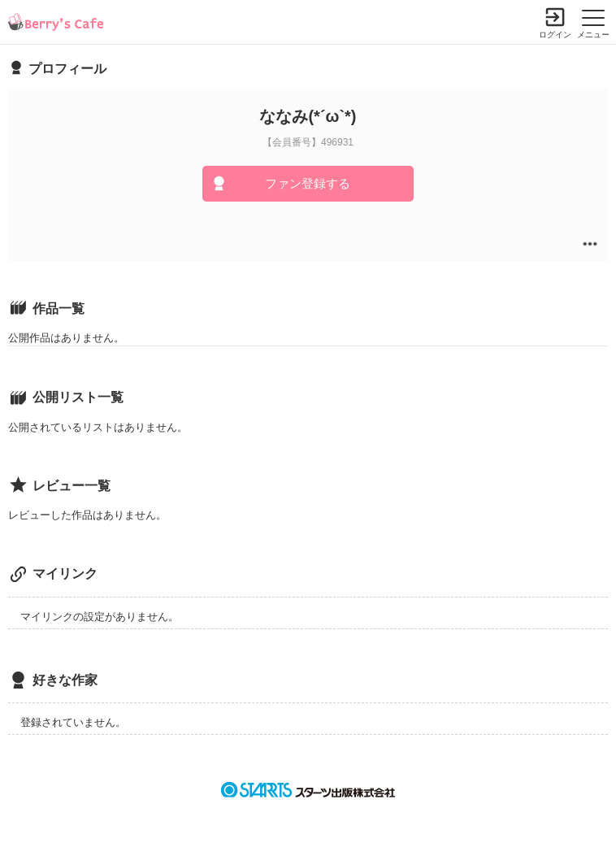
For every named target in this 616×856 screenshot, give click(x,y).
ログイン (555, 35)
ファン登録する (308, 183)
